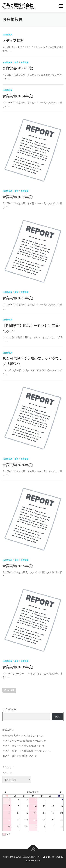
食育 (17, 62)
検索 (57, 717)
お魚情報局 (7, 35)
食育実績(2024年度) (18, 96)
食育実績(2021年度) (18, 298)
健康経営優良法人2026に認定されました (23, 735)
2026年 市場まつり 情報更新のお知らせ (23, 746)
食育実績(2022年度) (18, 197)
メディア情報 (13, 40)
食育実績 (25, 62)
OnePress (48, 857)
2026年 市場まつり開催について (20, 756)
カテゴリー (8, 773)
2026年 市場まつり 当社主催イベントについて (27, 751)
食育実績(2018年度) (18, 667)
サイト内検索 (9, 709)
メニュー (61, 6)
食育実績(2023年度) (18, 68)
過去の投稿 (9, 690)
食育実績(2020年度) (18, 465)
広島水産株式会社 (18, 5)
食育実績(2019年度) (18, 566)
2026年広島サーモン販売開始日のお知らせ (24, 740)
